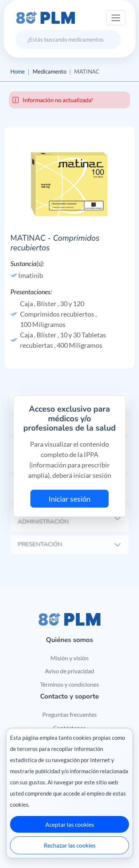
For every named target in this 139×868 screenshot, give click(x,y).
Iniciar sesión (69, 499)
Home (18, 71)
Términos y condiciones (69, 684)
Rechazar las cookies (70, 845)
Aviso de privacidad (69, 671)
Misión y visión (69, 658)
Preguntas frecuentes (69, 714)
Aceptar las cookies (70, 824)
